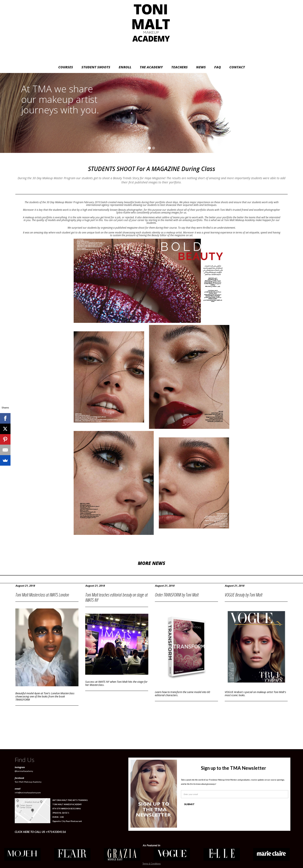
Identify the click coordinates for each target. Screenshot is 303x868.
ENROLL (125, 67)
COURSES (66, 67)
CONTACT (237, 67)
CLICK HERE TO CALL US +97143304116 (40, 832)
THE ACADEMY (151, 67)
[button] (295, 113)
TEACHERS (179, 67)
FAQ (218, 67)
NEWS (201, 67)
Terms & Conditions (152, 864)
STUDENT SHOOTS (96, 67)
